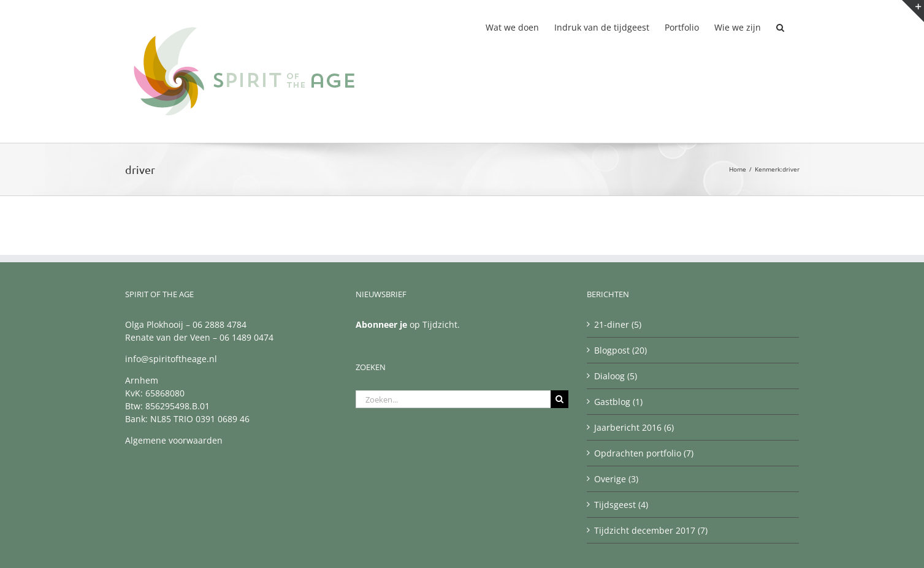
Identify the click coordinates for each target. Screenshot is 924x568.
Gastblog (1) (618, 402)
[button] (780, 26)
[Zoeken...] (453, 399)
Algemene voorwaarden (174, 440)
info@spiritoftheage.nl (171, 359)
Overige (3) (616, 479)
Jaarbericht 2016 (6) (634, 427)
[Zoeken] (559, 399)
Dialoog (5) (616, 376)
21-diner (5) (618, 324)
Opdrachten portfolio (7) (644, 453)
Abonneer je (381, 324)
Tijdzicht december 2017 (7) (651, 530)
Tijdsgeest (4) (621, 505)
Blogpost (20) (620, 350)
